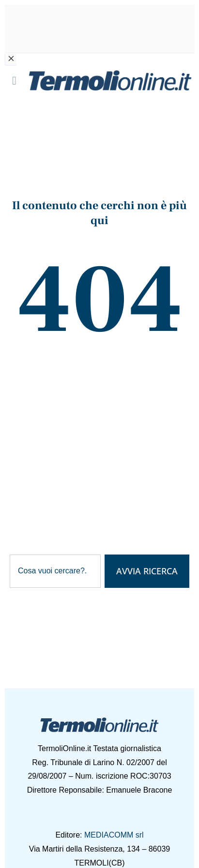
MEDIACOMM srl (114, 835)
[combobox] (55, 571)
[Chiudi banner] (11, 60)
